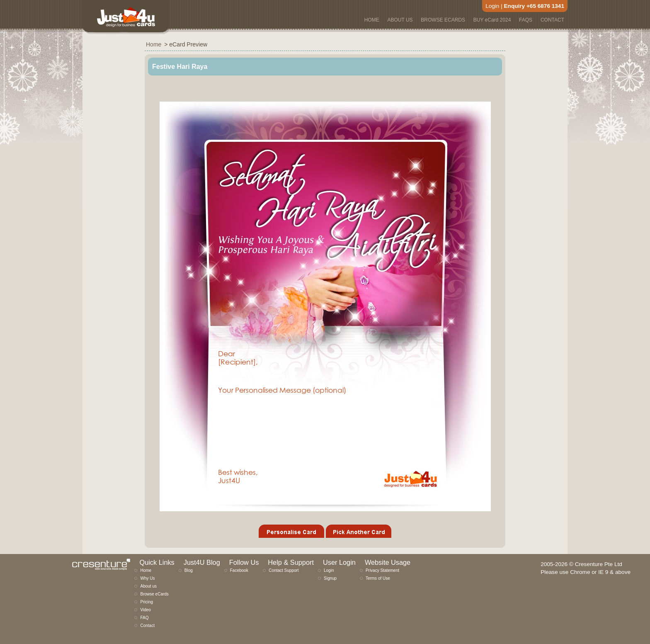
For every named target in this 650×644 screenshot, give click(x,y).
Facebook (239, 570)
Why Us (147, 578)
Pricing (147, 602)
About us (148, 586)
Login (492, 6)
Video (145, 610)
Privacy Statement (382, 570)
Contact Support (284, 570)
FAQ (144, 618)
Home (146, 570)
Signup (330, 578)
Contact (147, 626)
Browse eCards (154, 594)
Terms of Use (378, 578)
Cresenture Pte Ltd (599, 564)
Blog (189, 570)
